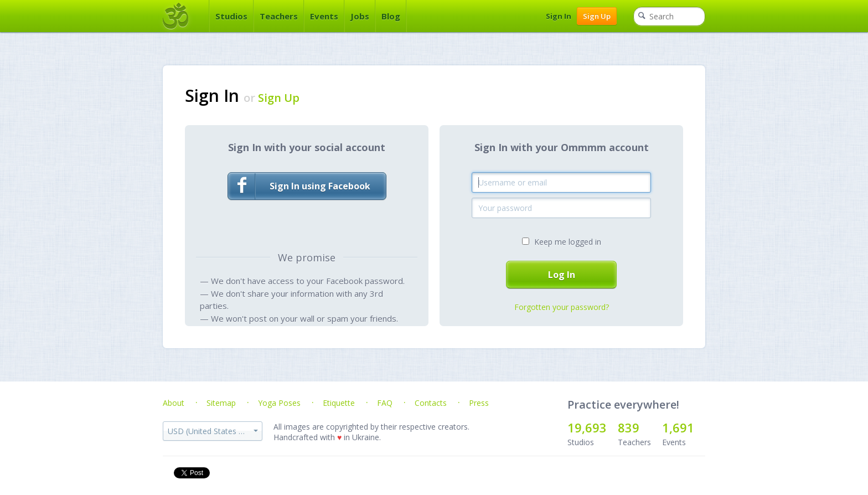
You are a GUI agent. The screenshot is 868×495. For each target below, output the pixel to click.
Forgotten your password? (562, 307)
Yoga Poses (279, 403)
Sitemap (221, 403)
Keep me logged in (568, 242)
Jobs (360, 16)
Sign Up (597, 16)
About (174, 403)
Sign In (559, 16)
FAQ (385, 403)
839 (629, 427)
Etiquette (339, 403)
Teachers (279, 16)
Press (479, 403)
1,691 (678, 427)
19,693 (587, 427)
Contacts (431, 403)
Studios (231, 16)
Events (324, 16)
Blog (391, 16)
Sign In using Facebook (299, 186)
